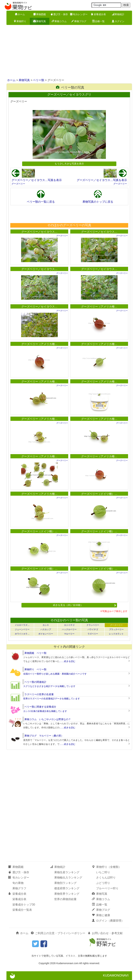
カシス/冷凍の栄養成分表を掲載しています (45, 711)
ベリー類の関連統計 (35, 682)
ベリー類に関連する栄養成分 (40, 707)
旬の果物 (18, 883)
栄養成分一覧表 (22, 910)
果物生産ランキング (67, 872)
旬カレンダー (79, 14)
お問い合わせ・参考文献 (105, 933)
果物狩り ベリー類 (35, 669)
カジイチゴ (69, 625)
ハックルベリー (69, 629)
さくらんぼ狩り (106, 878)
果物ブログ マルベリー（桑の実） (44, 736)
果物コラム (59, 21)
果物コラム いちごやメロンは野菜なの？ (48, 719)
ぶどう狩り (103, 883)
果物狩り (20, 21)
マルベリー (69, 634)
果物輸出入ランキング (68, 878)
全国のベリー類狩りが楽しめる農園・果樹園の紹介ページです (55, 674)
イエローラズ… (22, 625)
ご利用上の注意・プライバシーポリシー (58, 933)
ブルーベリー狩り (107, 888)
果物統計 (118, 14)
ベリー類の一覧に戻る (41, 202)
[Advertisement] (67, 52)
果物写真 (40, 21)
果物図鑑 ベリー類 (35, 653)
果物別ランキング (65, 883)
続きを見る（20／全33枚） (85, 605)
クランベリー (93, 625)
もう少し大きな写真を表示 (69, 164)
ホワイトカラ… (22, 634)
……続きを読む (67, 661)
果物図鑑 (40, 14)
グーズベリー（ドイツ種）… (99, 494)
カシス (46, 625)
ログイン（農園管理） (108, 921)
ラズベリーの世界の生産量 (39, 694)
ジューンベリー (22, 629)
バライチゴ (93, 629)
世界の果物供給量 (65, 899)
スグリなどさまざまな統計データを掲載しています (49, 686)
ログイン (118, 21)
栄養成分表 (98, 14)
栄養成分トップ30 (24, 905)
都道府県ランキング (67, 888)
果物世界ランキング (67, 894)
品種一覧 (98, 21)
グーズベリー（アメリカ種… (99, 307)
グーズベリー (18, 184)
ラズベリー (93, 634)
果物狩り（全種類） (107, 867)
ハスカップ (46, 629)
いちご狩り (103, 872)
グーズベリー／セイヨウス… (39, 232)
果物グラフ (19, 888)
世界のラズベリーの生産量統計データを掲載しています (52, 699)
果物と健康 (101, 915)
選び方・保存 (59, 14)
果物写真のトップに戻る (98, 202)
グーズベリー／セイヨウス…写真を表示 (37, 180)
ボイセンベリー (46, 634)
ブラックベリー (116, 629)
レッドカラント (116, 634)
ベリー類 (39, 80)
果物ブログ (79, 21)
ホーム (20, 14)
